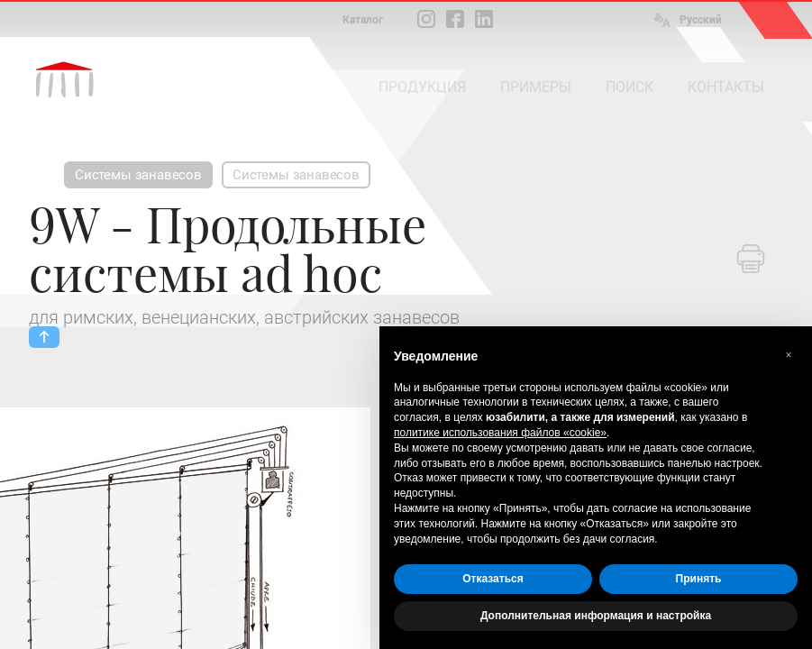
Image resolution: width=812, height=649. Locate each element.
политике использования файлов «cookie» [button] (500, 433)
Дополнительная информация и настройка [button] (596, 616)
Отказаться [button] (493, 579)
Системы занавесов (138, 175)
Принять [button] (699, 579)
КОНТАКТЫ (726, 87)
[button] (789, 355)
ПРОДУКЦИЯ (422, 87)
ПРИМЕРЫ (536, 87)
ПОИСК (630, 87)
